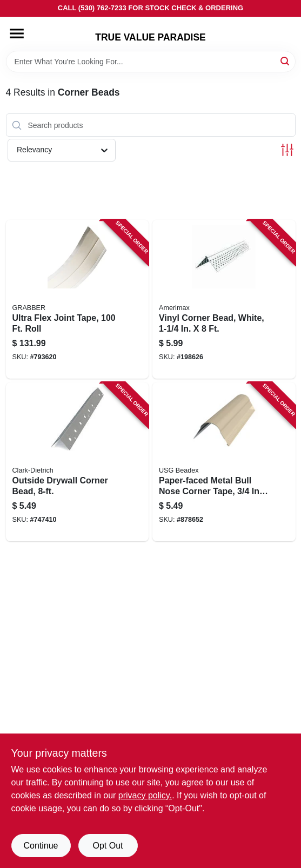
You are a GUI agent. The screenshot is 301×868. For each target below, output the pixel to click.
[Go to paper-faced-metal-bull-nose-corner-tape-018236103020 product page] (224, 462)
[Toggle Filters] (287, 150)
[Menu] (17, 33)
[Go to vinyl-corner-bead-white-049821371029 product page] (224, 299)
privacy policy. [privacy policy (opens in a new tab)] (145, 795)
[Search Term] (151, 62)
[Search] (286, 61)
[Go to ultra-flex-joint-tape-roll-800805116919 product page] (78, 299)
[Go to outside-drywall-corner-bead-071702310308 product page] (78, 462)
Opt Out (108, 846)
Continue (41, 846)
